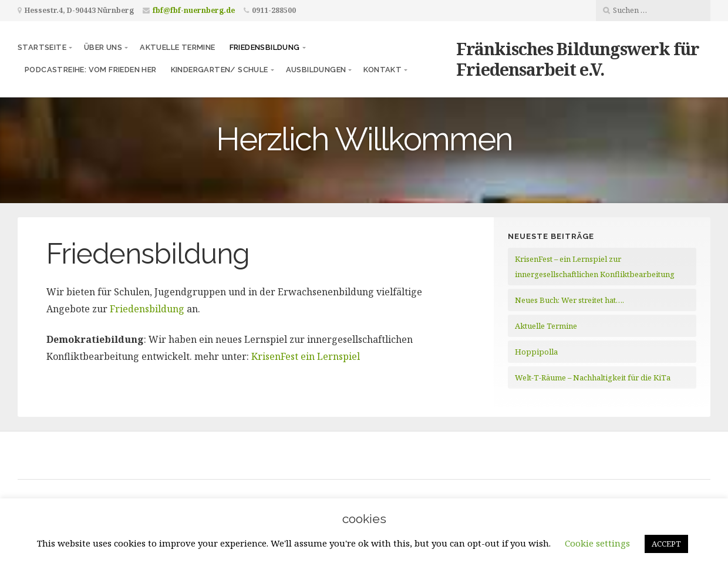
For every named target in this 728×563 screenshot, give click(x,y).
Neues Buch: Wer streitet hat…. (569, 300)
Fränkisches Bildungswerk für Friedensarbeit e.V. (578, 59)
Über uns (103, 47)
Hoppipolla (536, 352)
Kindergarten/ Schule (220, 70)
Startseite (42, 47)
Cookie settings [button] (597, 543)
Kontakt (382, 70)
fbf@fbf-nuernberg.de (194, 10)
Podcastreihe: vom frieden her (91, 70)
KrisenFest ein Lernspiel (306, 356)
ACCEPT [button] (666, 544)
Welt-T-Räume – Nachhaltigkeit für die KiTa (593, 377)
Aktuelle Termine (177, 47)
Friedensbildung (265, 47)
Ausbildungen (316, 70)
